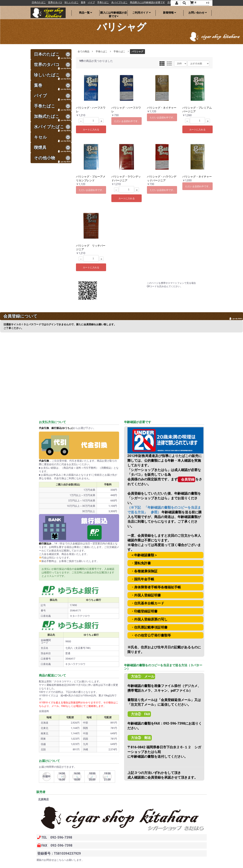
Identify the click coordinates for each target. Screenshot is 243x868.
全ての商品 (84, 51)
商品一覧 (86, 13)
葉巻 (97, 2)
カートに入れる (91, 130)
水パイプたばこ (133, 2)
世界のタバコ (69, 2)
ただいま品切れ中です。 (127, 121)
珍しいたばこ (85, 2)
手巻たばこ (117, 2)
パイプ (105, 2)
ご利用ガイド (141, 13)
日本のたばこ (52, 2)
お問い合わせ (198, 13)
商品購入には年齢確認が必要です (161, 2)
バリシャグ (137, 51)
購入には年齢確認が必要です (114, 13)
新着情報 (170, 13)
